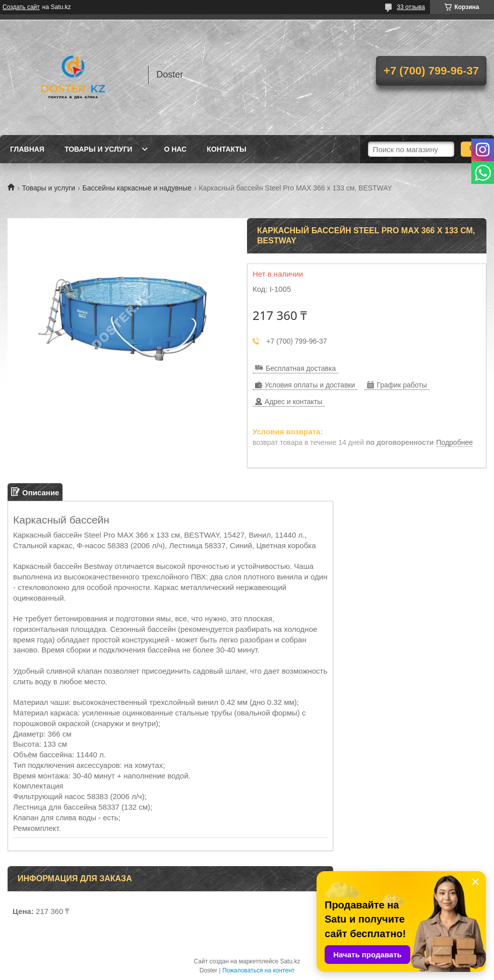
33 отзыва (411, 7)
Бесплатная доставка (301, 368)
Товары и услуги (99, 149)
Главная (27, 149)
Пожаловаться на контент (258, 970)
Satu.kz (290, 961)
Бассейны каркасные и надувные (137, 188)
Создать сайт (21, 7)
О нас (175, 149)
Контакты (226, 149)
